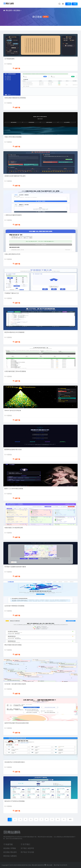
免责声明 (31, 848)
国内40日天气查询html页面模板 (15, 801)
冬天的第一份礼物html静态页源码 (15, 684)
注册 (68, 4)
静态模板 (17, 10)
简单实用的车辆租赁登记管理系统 (15, 98)
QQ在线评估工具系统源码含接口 (15, 762)
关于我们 (24, 848)
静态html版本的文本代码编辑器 (15, 332)
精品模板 (7, 848)
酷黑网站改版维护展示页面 (13, 450)
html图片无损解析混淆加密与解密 (15, 567)
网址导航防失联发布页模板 (13, 645)
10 (58, 819)
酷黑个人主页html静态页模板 (14, 489)
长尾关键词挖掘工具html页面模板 (15, 371)
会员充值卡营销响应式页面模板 (14, 606)
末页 (70, 819)
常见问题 (31, 852)
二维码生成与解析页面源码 (13, 215)
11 (64, 819)
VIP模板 (13, 848)
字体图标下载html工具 (12, 293)
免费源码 (13, 856)
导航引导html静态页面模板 (13, 137)
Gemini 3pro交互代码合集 (13, 410)
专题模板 (8, 64)
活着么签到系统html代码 (12, 254)
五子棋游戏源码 (10, 59)
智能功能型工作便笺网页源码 (14, 528)
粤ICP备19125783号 (60, 865)
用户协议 (24, 852)
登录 (75, 4)
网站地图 (48, 865)
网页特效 (7, 856)
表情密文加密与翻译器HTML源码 (15, 176)
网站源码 (9, 10)
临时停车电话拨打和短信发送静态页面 (17, 723)
